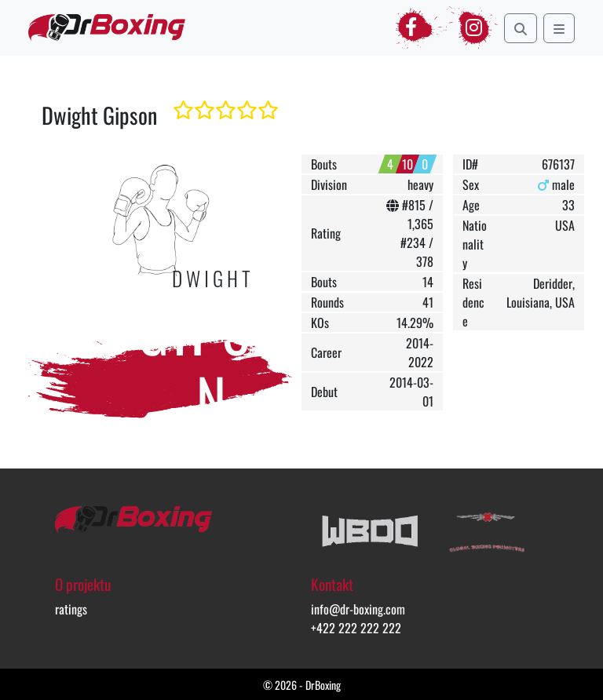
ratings (71, 609)
